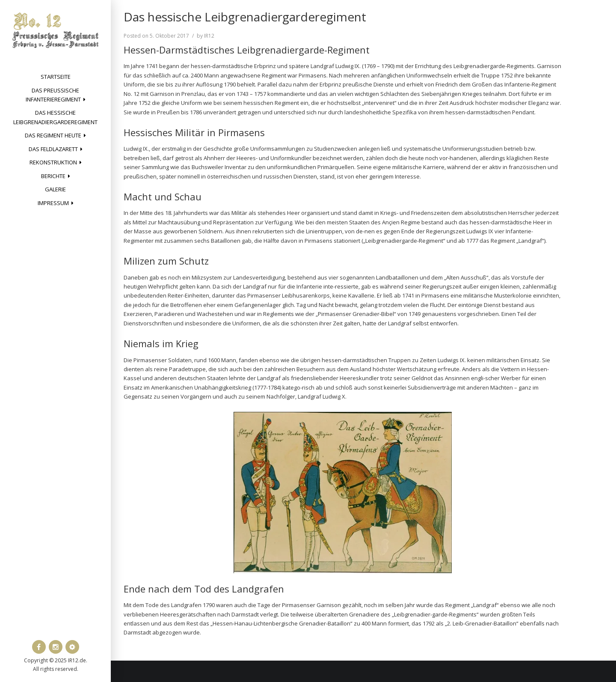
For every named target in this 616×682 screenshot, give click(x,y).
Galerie (55, 189)
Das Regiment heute (53, 135)
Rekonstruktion (53, 162)
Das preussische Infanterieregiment (53, 95)
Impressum (53, 203)
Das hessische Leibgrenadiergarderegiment (55, 117)
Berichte (53, 176)
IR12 (209, 36)
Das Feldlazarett (53, 149)
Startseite (56, 77)
